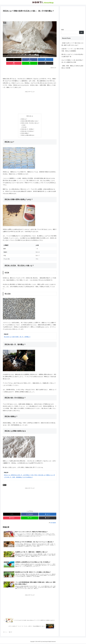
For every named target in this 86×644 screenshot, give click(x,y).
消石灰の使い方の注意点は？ (28, 128)
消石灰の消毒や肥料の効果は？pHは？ (30, 118)
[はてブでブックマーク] (25, 60)
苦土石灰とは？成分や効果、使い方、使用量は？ (17, 334)
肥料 (5, 483)
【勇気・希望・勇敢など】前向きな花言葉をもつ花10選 (72, 67)
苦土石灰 (24, 124)
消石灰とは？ (24, 115)
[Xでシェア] (7, 60)
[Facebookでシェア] (16, 60)
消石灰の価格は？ (25, 131)
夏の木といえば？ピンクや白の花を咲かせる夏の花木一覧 (72, 55)
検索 (62, 30)
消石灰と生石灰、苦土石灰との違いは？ (30, 120)
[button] (52, 60)
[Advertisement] (30, 16)
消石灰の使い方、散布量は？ (28, 126)
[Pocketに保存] (34, 60)
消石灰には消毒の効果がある (28, 133)
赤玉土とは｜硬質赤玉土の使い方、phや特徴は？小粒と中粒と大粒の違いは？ (25, 473)
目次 (28, 112)
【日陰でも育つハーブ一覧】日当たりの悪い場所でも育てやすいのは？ (72, 44)
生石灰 (24, 122)
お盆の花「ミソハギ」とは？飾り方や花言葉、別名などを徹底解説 (72, 50)
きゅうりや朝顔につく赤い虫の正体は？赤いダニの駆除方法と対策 (72, 61)
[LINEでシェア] (43, 60)
